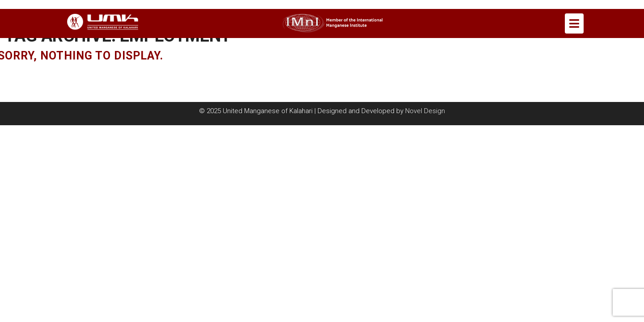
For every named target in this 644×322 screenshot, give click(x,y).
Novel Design (425, 111)
